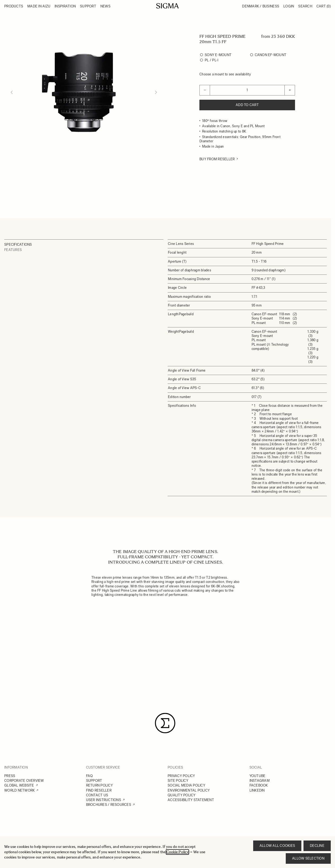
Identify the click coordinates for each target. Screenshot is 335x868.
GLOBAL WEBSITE (19, 785)
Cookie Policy (177, 852)
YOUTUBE (258, 776)
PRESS (10, 776)
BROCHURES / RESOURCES (109, 805)
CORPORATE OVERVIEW (24, 781)
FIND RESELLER (99, 790)
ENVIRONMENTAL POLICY (189, 790)
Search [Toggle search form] (305, 6)
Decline (317, 846)
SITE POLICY (178, 781)
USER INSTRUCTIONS (104, 800)
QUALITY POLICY (182, 795)
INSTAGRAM (260, 781)
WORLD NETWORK (19, 790)
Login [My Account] (289, 6)
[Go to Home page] (168, 6)
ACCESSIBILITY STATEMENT (191, 800)
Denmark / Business (261, 6)
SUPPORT (94, 781)
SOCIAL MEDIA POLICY (186, 785)
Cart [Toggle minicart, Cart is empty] (324, 6)
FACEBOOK (259, 785)
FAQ (90, 776)
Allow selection (308, 858)
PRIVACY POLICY (181, 776)
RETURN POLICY (99, 785)
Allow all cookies (277, 846)
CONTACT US (97, 795)
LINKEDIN (257, 790)
